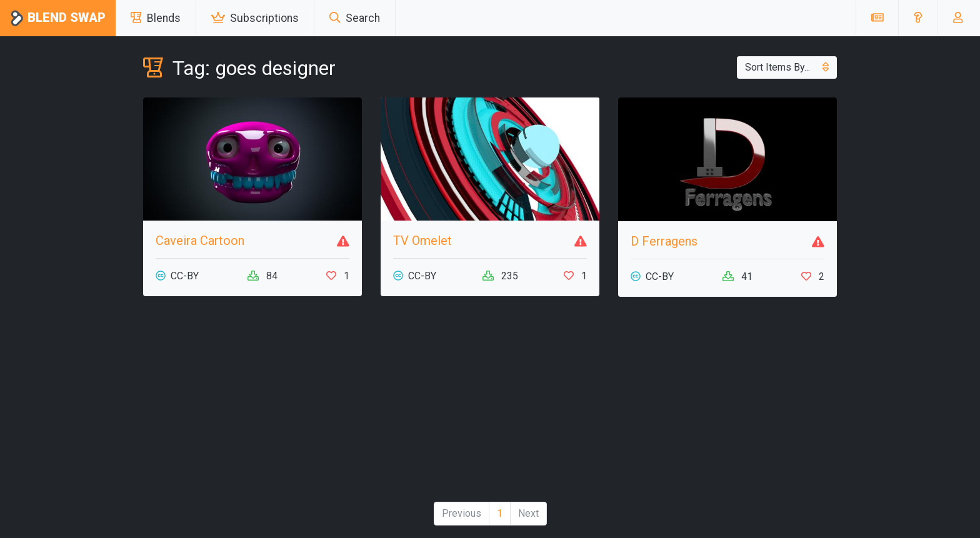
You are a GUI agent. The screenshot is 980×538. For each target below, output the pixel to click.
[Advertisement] (490, 404)
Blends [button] (156, 18)
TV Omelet (422, 241)
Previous (462, 513)
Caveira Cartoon (200, 241)
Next (528, 513)
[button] (918, 18)
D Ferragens (664, 241)
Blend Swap (58, 18)
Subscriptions (255, 18)
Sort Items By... (787, 67)
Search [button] (355, 18)
